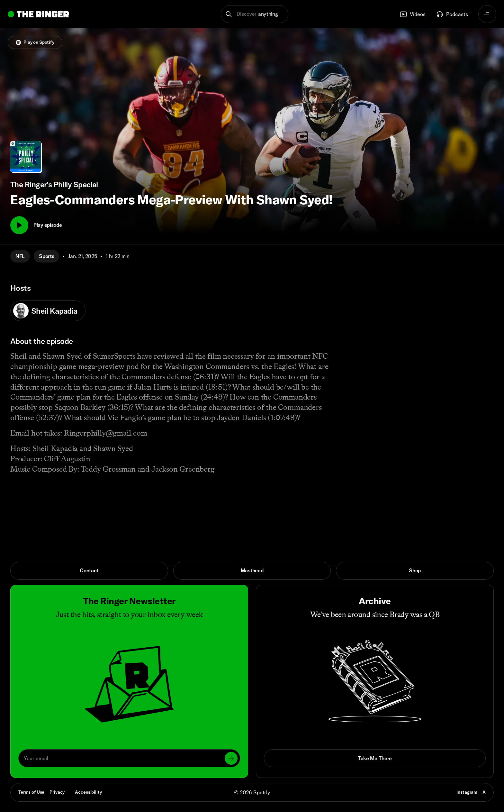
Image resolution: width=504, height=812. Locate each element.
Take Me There (375, 758)
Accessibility (88, 792)
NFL (20, 256)
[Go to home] (38, 14)
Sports (46, 256)
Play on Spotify (35, 42)
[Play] (19, 225)
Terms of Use (31, 792)
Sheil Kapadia (45, 311)
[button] (255, 14)
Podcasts (452, 14)
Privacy (57, 792)
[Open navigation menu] (487, 14)
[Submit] (231, 758)
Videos (413, 14)
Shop (415, 570)
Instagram (467, 792)
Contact (89, 570)
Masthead (252, 570)
